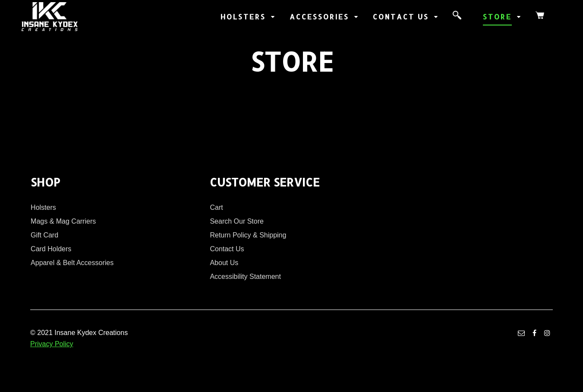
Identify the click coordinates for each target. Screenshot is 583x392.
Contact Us (227, 249)
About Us (224, 263)
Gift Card (44, 235)
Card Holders (51, 249)
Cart (216, 207)
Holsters (43, 207)
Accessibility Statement (245, 277)
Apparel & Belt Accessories (72, 263)
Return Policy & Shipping (248, 235)
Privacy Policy (52, 344)
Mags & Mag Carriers (63, 221)
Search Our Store (237, 221)
